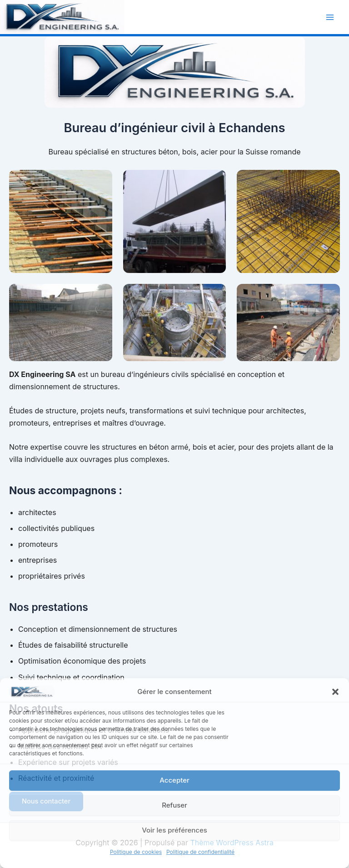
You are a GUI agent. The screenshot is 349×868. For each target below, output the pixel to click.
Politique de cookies (136, 852)
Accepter (174, 780)
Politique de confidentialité (200, 852)
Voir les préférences (174, 830)
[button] (335, 692)
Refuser (174, 805)
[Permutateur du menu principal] (330, 17)
